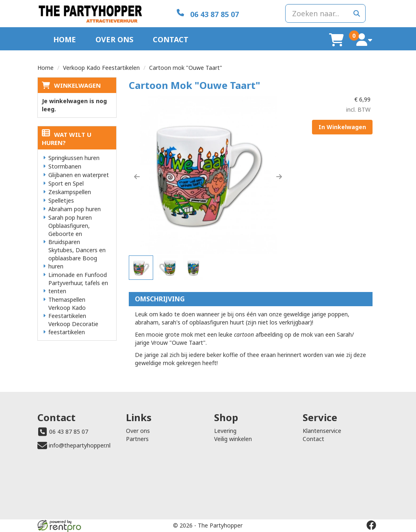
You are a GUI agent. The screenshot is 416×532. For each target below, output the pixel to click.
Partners (137, 439)
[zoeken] (357, 13)
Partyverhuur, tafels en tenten (78, 287)
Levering (225, 431)
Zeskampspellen (70, 192)
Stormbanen (65, 166)
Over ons (114, 39)
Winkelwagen (77, 85)
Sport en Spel (66, 183)
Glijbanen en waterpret (79, 175)
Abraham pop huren (75, 209)
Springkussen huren (74, 158)
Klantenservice (322, 431)
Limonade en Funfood (78, 275)
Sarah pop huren (70, 217)
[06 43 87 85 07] (208, 14)
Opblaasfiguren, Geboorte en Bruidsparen (69, 234)
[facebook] (371, 525)
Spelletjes (61, 200)
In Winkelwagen (342, 127)
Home (65, 39)
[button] (137, 177)
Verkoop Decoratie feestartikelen (73, 328)
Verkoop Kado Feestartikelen (101, 68)
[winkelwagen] (337, 40)
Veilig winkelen (233, 439)
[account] (364, 40)
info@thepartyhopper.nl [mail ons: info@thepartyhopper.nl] (80, 445)
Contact (171, 39)
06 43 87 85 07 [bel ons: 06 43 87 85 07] (69, 431)
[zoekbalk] (325, 13)
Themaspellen (67, 300)
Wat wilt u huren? (67, 138)
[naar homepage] (90, 14)
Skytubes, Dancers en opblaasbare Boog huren (77, 258)
